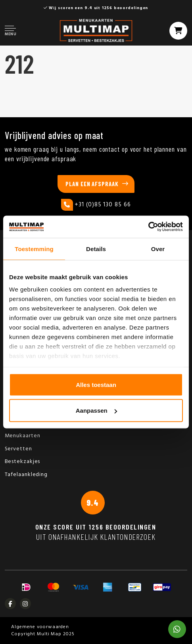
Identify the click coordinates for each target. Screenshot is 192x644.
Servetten (18, 449)
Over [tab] (158, 249)
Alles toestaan (96, 384)
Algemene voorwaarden (40, 627)
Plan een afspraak (92, 184)
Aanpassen (96, 411)
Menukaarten (23, 436)
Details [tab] (96, 249)
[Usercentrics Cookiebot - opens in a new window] (148, 227)
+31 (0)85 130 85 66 (96, 205)
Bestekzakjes (23, 462)
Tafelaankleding (26, 475)
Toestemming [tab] (34, 249)
